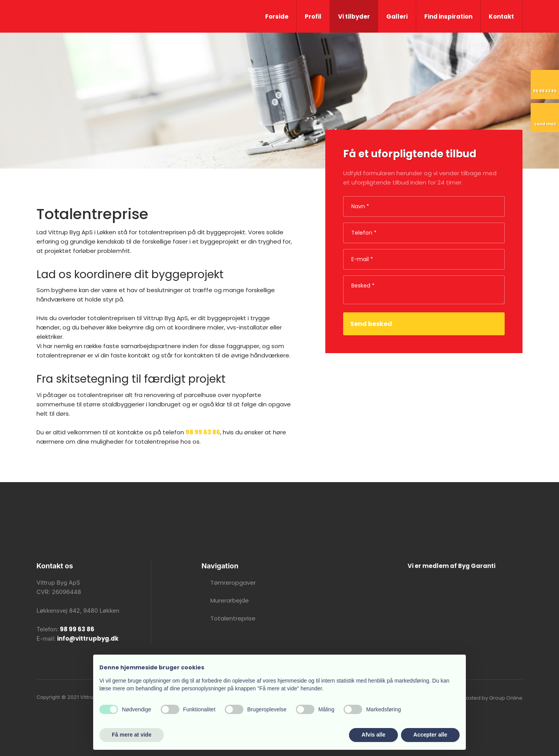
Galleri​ (397, 17)
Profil (313, 17)
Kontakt (501, 17)
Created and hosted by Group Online (476, 698)
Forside (277, 17)
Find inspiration (448, 17)
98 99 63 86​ (76, 629)
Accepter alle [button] (430, 735)
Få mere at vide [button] (132, 735)
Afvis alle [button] (373, 735)
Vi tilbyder (354, 17)
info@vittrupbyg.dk (88, 638)
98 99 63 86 (203, 432)
